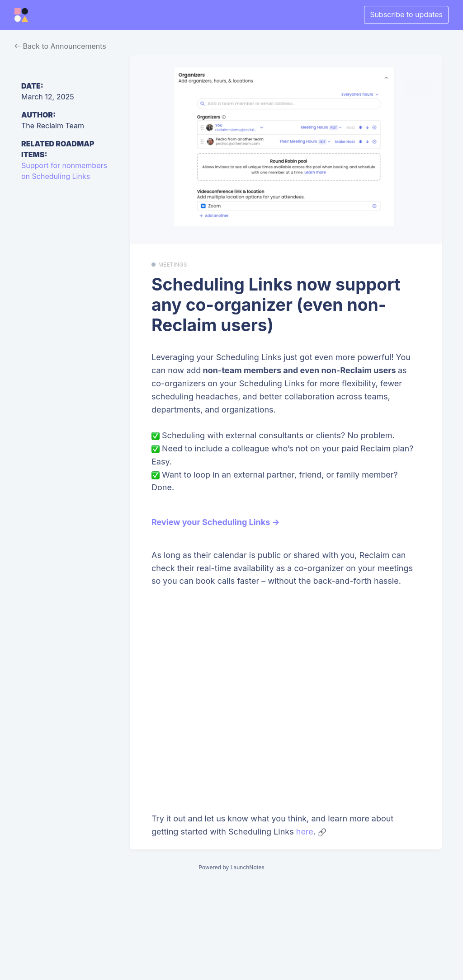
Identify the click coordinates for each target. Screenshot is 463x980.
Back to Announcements (60, 46)
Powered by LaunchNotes (231, 867)
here (305, 832)
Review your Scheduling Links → (216, 522)
